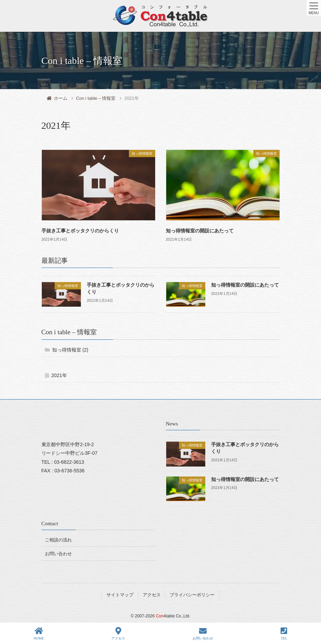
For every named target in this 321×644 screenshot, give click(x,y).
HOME (39, 634)
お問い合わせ (58, 554)
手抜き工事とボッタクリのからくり (80, 231)
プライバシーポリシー (192, 595)
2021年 (59, 375)
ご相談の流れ (58, 540)
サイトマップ (120, 595)
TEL (284, 634)
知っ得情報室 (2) (70, 350)
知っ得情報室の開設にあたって (200, 231)
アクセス (152, 595)
